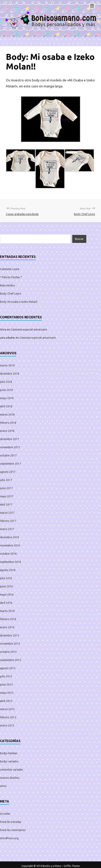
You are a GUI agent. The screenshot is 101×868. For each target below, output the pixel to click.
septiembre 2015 (11, 660)
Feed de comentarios (13, 830)
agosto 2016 (8, 570)
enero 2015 (7, 725)
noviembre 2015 (10, 644)
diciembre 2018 (10, 374)
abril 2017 (6, 505)
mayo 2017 (7, 496)
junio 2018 (6, 390)
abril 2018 (6, 406)
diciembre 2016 (10, 537)
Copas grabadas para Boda (22, 214)
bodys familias (9, 753)
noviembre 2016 (10, 545)
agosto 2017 (8, 472)
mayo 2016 (7, 595)
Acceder (5, 814)
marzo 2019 (7, 365)
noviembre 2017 (10, 447)
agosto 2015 (8, 668)
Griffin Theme (72, 866)
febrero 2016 (8, 619)
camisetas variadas (12, 770)
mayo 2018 (7, 398)
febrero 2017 (8, 521)
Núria (3, 330)
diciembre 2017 (10, 439)
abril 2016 (6, 603)
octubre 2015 (8, 652)
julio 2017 (6, 480)
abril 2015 (6, 701)
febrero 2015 (8, 717)
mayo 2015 (7, 693)
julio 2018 (6, 382)
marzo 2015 (7, 709)
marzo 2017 (7, 513)
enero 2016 (7, 627)
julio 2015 (6, 676)
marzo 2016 (7, 611)
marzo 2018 (7, 415)
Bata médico (8, 285)
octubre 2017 (8, 455)
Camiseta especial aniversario (29, 330)
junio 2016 (6, 586)
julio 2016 (6, 578)
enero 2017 (7, 529)
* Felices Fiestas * (11, 277)
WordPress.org (9, 838)
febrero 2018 (8, 423)
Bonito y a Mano (52, 866)
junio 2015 (6, 685)
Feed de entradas (11, 822)
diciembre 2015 (10, 635)
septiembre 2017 (11, 464)
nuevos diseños (10, 778)
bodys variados (9, 761)
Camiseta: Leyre (10, 269)
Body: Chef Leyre (85, 214)
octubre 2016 (8, 554)
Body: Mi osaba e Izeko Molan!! (19, 302)
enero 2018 (7, 431)
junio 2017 (6, 488)
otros (3, 786)
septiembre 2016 (11, 562)
